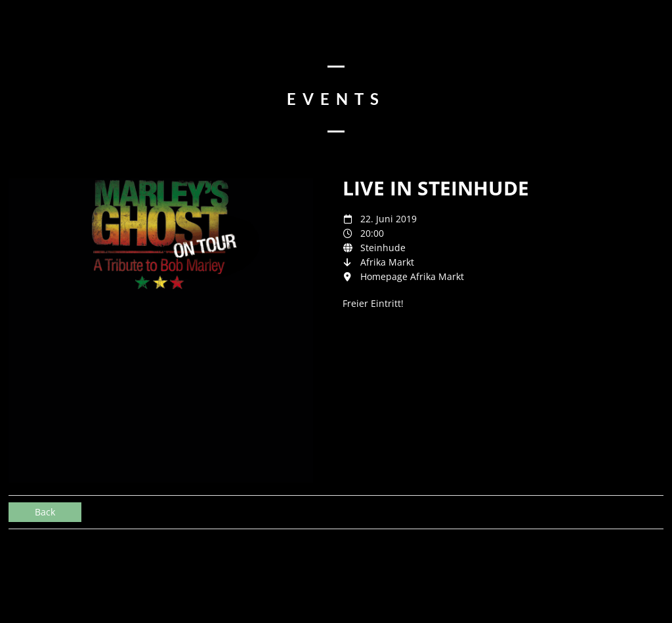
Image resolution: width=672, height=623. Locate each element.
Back (45, 512)
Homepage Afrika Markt (412, 276)
